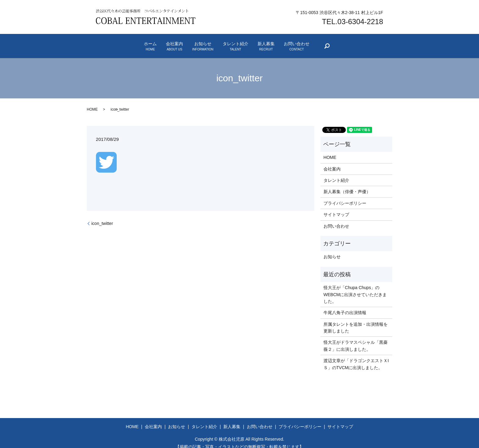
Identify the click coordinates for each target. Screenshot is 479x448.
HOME (92, 102)
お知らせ (194, 43)
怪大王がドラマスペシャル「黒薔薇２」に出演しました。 (356, 339)
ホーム (109, 43)
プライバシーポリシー (345, 196)
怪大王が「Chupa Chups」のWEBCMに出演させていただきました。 (355, 287)
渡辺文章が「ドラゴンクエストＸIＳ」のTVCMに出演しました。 (356, 357)
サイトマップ (336, 207)
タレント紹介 (244, 43)
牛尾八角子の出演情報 (345, 305)
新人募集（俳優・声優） (347, 185)
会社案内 (150, 43)
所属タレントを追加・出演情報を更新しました (356, 320)
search (383, 44)
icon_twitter (102, 216)
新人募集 (291, 43)
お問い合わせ (338, 43)
